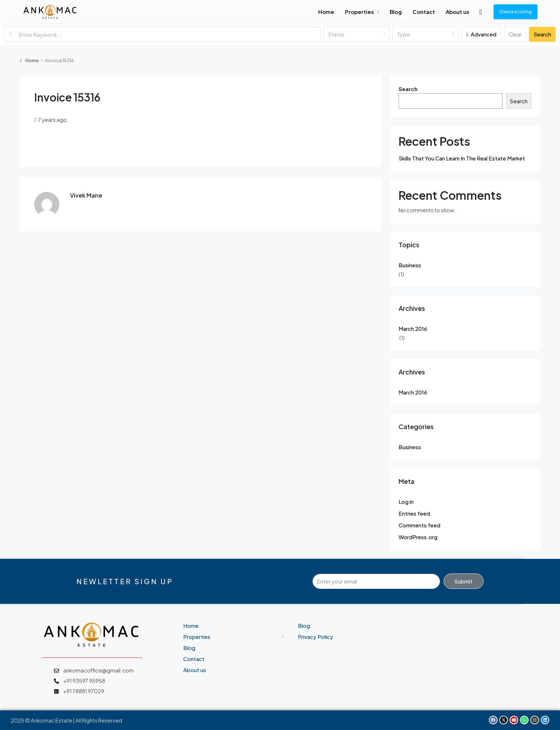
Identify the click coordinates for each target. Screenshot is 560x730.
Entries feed (414, 513)
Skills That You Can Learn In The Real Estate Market (462, 158)
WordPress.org (418, 537)
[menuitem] (481, 12)
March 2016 (413, 329)
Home (326, 12)
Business (410, 265)
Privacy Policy (316, 637)
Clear (515, 34)
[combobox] (357, 34)
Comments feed (419, 525)
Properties (359, 12)
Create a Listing (516, 12)
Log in (406, 501)
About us (457, 12)
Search (542, 34)
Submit (463, 581)
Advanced (481, 34)
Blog (396, 12)
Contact (424, 12)
